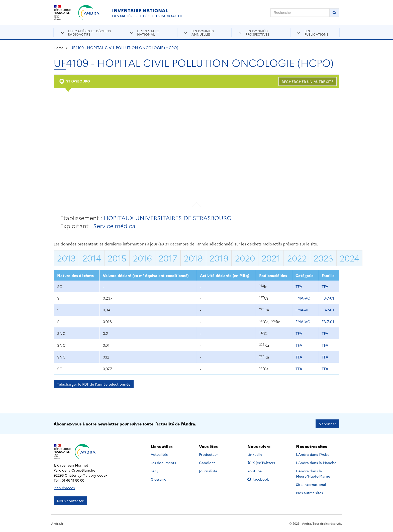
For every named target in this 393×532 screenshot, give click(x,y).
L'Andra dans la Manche (316, 463)
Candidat (207, 463)
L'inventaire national (148, 32)
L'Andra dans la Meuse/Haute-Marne (313, 473)
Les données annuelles (203, 32)
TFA (299, 286)
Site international (311, 484)
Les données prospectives (258, 32)
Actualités (159, 454)
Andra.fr (57, 523)
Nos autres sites (309, 493)
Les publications (317, 32)
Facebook (262, 479)
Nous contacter (70, 501)
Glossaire (158, 479)
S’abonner (327, 424)
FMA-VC (303, 298)
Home (59, 48)
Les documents (163, 463)
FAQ (154, 471)
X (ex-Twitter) (262, 463)
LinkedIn (260, 454)
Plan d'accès (64, 488)
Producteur (209, 454)
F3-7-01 (328, 298)
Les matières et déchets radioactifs (90, 32)
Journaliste (208, 471)
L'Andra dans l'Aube (313, 454)
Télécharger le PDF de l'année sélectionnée (94, 384)
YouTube (260, 471)
